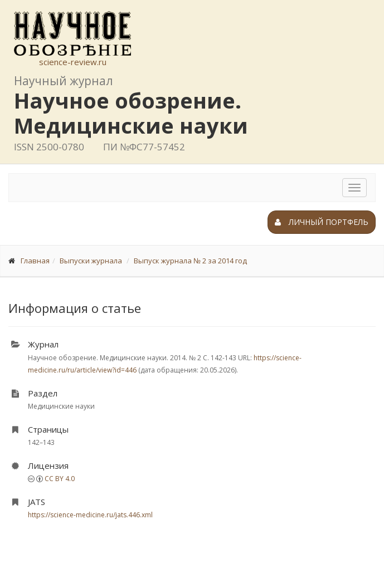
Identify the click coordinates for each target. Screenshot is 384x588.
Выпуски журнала (91, 261)
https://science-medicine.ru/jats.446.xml (90, 515)
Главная (35, 261)
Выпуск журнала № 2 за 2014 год (190, 261)
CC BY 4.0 (60, 479)
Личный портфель (322, 222)
